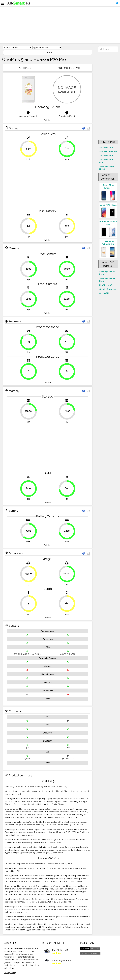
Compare (48, 52)
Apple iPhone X (106, 148)
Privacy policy (10, 973)
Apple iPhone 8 (106, 156)
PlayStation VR (106, 285)
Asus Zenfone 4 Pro (108, 152)
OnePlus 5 (26, 68)
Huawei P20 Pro (69, 68)
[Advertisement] (60, 25)
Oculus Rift (104, 293)
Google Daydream (108, 289)
